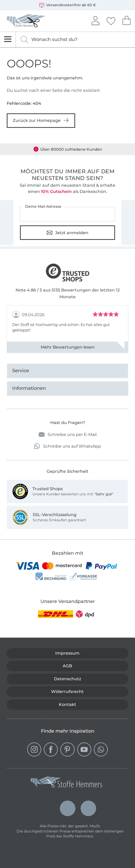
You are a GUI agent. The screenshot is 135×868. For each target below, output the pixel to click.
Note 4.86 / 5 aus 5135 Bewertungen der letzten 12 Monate (68, 293)
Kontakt (67, 704)
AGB (67, 666)
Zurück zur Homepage (41, 120)
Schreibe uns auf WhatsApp (67, 446)
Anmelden (95, 20)
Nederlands (68, 804)
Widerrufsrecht (67, 692)
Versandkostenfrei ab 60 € (67, 5)
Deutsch (47, 808)
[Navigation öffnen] (8, 40)
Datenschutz (67, 679)
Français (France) (88, 807)
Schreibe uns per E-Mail (68, 435)
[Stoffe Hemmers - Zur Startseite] (66, 783)
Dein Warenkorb (126, 20)
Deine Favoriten (111, 20)
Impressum (67, 653)
